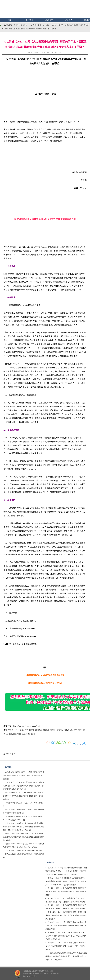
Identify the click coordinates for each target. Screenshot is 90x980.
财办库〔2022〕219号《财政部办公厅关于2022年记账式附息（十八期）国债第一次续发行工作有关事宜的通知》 (66, 892)
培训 (70, 730)
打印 (6, 754)
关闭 (12, 754)
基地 (75, 730)
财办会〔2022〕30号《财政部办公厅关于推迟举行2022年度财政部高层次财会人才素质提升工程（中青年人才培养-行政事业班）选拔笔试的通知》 (66, 881)
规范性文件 (37, 25)
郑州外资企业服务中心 (22, 25)
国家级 (53, 730)
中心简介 (29, 20)
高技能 (59, 730)
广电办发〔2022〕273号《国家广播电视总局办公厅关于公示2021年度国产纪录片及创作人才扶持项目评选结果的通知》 (66, 926)
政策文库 (69, 20)
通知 (33, 734)
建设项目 (17, 734)
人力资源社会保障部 (33, 730)
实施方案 (26, 734)
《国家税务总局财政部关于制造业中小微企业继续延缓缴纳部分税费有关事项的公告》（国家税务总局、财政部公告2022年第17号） (66, 956)
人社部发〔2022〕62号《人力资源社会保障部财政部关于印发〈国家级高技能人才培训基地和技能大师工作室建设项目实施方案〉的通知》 (24, 786)
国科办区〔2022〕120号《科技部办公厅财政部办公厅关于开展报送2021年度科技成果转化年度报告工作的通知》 (66, 946)
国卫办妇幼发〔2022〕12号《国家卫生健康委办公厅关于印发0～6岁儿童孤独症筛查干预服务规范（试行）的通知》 (24, 796)
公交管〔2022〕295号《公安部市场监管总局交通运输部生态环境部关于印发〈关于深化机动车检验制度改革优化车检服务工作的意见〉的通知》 (23, 827)
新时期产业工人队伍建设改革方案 (49, 129)
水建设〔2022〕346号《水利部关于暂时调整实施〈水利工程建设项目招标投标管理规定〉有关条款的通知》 (23, 854)
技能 (80, 730)
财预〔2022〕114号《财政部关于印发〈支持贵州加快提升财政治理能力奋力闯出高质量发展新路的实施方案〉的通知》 (23, 837)
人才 (65, 730)
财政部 (46, 730)
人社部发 (20, 730)
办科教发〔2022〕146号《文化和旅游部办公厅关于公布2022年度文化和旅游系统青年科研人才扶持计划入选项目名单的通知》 (66, 936)
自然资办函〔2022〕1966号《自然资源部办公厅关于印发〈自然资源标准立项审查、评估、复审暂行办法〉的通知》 (24, 776)
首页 (10, 20)
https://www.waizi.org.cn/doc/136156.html (30, 726)
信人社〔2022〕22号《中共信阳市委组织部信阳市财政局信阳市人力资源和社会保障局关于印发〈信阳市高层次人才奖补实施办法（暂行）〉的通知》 (66, 871)
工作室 (9, 734)
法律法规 (49, 20)
